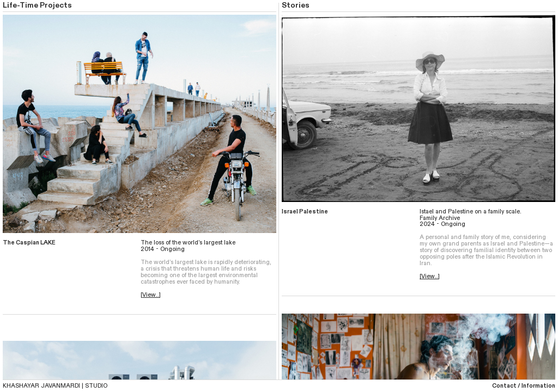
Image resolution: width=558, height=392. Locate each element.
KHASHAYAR (21, 386)
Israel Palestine (305, 212)
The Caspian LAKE (29, 243)
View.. (151, 295)
